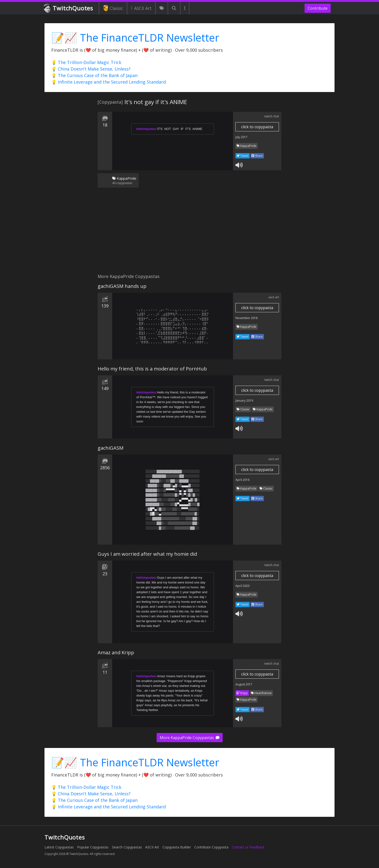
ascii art (274, 297)
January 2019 (244, 401)
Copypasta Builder (177, 847)
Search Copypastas (127, 847)
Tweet (243, 156)
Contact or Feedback (248, 847)
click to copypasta (257, 127)
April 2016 (242, 480)
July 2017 (241, 137)
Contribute (318, 8)
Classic (113, 8)
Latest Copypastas (59, 847)
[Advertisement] (189, 234)
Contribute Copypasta (211, 847)
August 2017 (244, 684)
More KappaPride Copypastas (190, 738)
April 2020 (242, 586)
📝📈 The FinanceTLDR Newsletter (135, 38)
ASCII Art (141, 8)
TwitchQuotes (69, 8)
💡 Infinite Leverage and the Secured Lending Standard (109, 82)
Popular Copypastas (93, 847)
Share (257, 156)
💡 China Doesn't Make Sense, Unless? (91, 69)
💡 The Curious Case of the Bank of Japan (94, 75)
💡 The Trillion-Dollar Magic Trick (86, 62)
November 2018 (247, 318)
